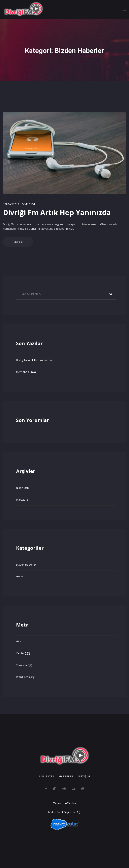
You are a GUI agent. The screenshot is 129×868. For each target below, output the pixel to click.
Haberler (66, 776)
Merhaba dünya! (26, 372)
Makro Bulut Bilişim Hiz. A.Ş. (65, 812)
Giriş (19, 641)
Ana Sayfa (47, 776)
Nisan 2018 (23, 488)
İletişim (84, 776)
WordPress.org (25, 677)
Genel (20, 576)
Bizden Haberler (26, 565)
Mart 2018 (22, 500)
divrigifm (28, 204)
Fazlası (18, 242)
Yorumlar (24, 665)
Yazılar (23, 653)
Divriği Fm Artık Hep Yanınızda (57, 212)
